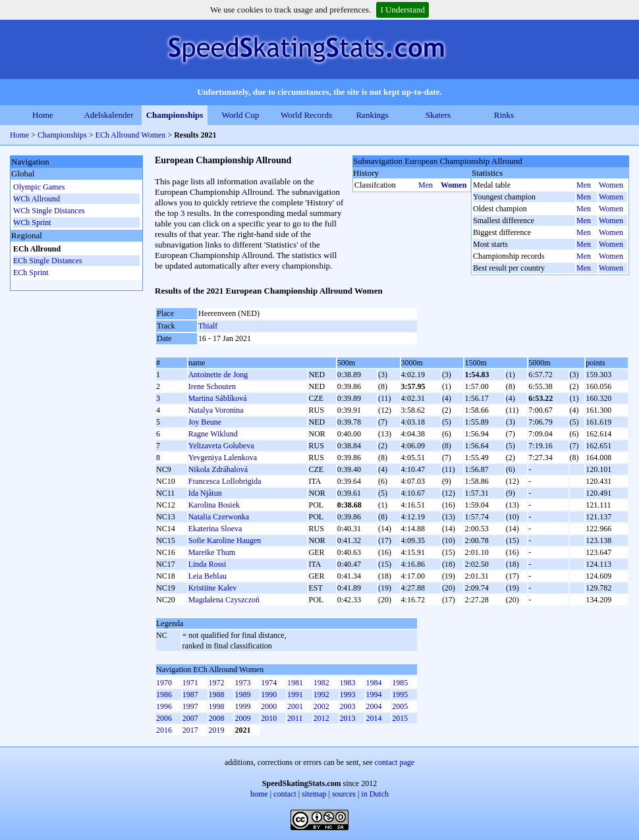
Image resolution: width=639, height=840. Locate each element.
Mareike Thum (212, 552)
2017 (190, 730)
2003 (348, 706)
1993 (348, 695)
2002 (321, 706)
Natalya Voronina (216, 410)
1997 (190, 706)
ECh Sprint (31, 273)
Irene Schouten (212, 386)
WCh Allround (37, 199)
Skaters (438, 115)
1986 (164, 695)
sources (344, 794)
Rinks (504, 115)
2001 (295, 706)
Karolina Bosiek (214, 505)
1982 (321, 683)
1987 (190, 695)
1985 (400, 683)
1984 (374, 683)
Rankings (372, 115)
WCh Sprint (32, 223)
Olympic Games (39, 187)
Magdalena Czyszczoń (224, 600)
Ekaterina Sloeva (215, 529)
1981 (295, 683)
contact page (395, 762)
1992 (321, 695)
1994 (374, 695)
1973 (242, 683)
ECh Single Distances (48, 261)
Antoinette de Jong (218, 375)
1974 (269, 683)
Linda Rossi (208, 564)
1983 (348, 683)
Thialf (208, 326)
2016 (164, 730)
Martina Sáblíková (218, 398)
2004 (374, 706)
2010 (269, 718)
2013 (348, 718)
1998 (217, 706)
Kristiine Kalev (213, 588)
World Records (306, 115)
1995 (400, 695)
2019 (217, 730)
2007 (190, 718)
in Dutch (375, 794)
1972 (217, 683)
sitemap (314, 794)
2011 (295, 718)
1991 (295, 695)
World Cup (240, 115)
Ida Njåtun (205, 493)
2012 (321, 718)
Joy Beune (205, 422)
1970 (164, 683)
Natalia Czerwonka (219, 517)
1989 (242, 695)
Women (454, 185)
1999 (242, 706)
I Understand (403, 10)
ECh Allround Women (131, 135)
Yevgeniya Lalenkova (223, 458)
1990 (269, 695)
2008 (217, 718)
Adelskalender (108, 115)
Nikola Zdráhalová (218, 469)
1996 (164, 706)
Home (43, 115)
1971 (190, 683)
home (259, 794)
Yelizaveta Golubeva (221, 446)
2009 (242, 718)
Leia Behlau (208, 576)
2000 (269, 706)
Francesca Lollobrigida (225, 481)
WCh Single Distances (49, 211)
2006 (164, 718)
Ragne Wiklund (213, 434)
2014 (374, 718)
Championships (175, 115)
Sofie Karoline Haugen (225, 540)
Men (426, 185)
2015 (400, 718)
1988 (217, 695)
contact (285, 794)
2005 (400, 706)
